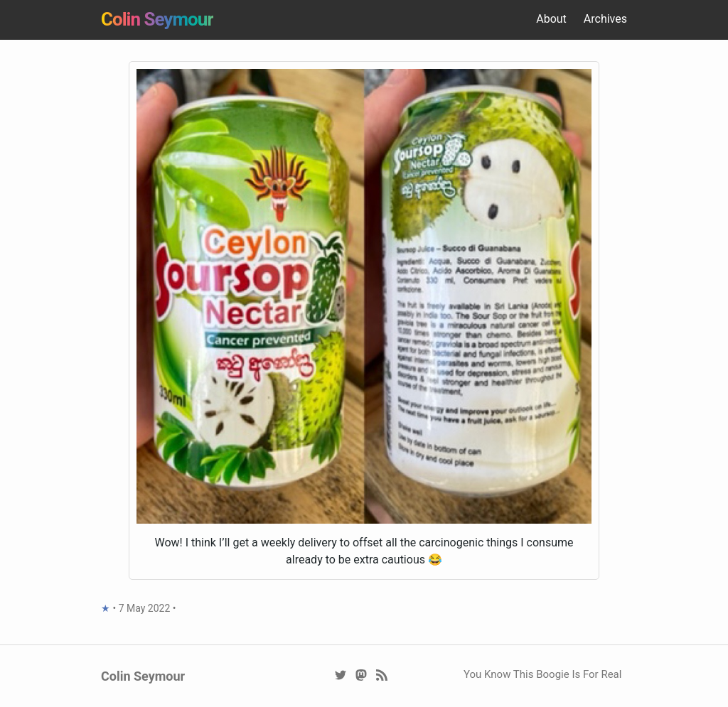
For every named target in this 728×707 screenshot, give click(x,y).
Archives (605, 19)
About (551, 19)
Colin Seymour (157, 19)
